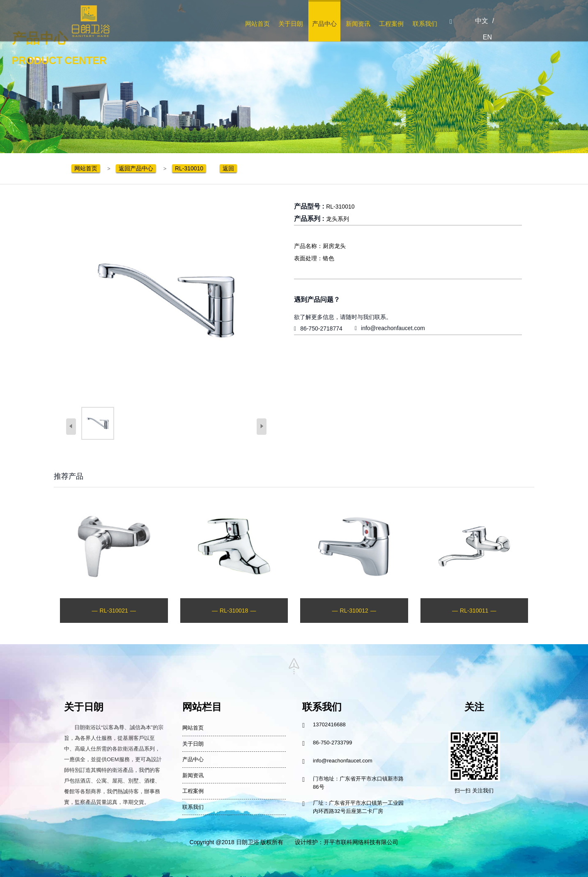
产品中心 (324, 24)
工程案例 (391, 24)
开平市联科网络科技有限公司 (361, 842)
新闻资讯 (358, 24)
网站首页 (257, 24)
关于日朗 (291, 24)
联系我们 (425, 24)
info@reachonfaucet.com (393, 328)
